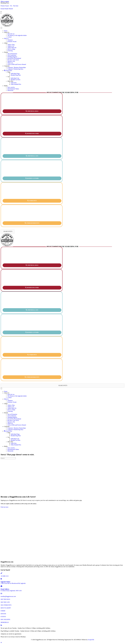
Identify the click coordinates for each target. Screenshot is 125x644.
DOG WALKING (5, 619)
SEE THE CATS (5, 602)
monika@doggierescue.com (8, 596)
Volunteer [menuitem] (10, 40)
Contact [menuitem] (10, 37)
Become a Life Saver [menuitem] (13, 60)
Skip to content (5, 1)
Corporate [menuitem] (7, 66)
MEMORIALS (5, 622)
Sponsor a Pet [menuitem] (11, 61)
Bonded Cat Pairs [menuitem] (16, 80)
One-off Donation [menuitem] (12, 54)
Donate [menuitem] (6, 52)
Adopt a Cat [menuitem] (11, 46)
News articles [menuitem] (11, 87)
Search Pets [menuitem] (8, 70)
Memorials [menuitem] (10, 90)
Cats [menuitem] (9, 77)
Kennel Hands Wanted (7, 9)
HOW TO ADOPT (6, 608)
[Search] (8, 458)
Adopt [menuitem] (6, 43)
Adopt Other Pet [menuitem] (12, 48)
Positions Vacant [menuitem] (12, 42)
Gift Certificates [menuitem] (12, 55)
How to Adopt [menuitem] (11, 49)
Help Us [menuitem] (6, 38)
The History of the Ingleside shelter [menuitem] (17, 35)
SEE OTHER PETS (6, 605)
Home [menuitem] (6, 31)
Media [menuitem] (6, 86)
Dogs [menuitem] (9, 72)
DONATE (3, 614)
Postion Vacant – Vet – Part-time (9, 6)
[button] (32, 111)
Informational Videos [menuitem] (13, 89)
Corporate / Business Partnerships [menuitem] (17, 67)
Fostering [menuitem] (10, 51)
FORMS (3, 611)
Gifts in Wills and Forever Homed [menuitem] (17, 64)
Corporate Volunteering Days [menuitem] (15, 69)
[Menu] (1, 28)
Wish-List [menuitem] (10, 63)
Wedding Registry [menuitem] (12, 57)
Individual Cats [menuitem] (15, 78)
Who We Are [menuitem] (11, 34)
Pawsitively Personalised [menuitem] (14, 58)
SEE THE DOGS (5, 599)
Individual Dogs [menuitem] (15, 74)
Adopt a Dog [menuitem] (11, 45)
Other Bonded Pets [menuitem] (16, 84)
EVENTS (3, 617)
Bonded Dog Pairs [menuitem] (16, 75)
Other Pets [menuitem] (10, 81)
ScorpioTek (91, 640)
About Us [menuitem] (7, 32)
